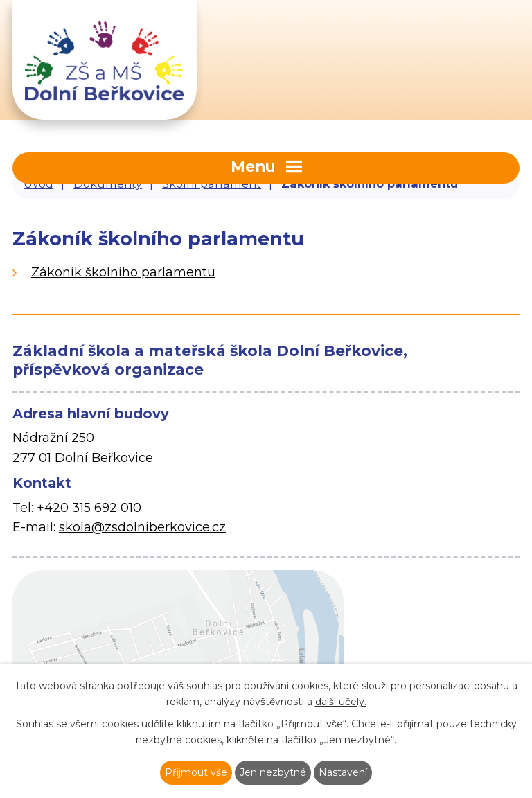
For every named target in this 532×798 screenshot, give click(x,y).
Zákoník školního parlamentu (123, 272)
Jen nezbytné (273, 772)
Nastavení (343, 772)
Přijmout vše (196, 772)
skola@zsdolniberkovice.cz (142, 527)
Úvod (38, 184)
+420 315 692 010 (89, 508)
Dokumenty (108, 184)
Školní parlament (212, 184)
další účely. (341, 702)
